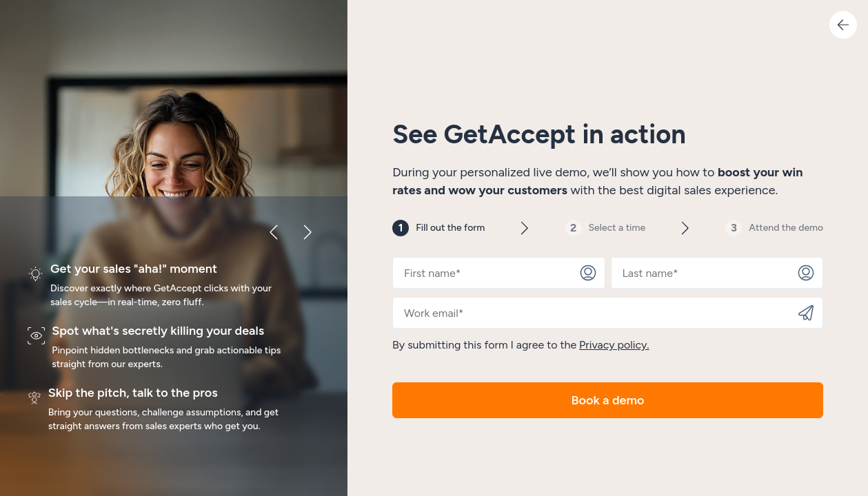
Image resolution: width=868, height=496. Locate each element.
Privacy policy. (614, 345)
